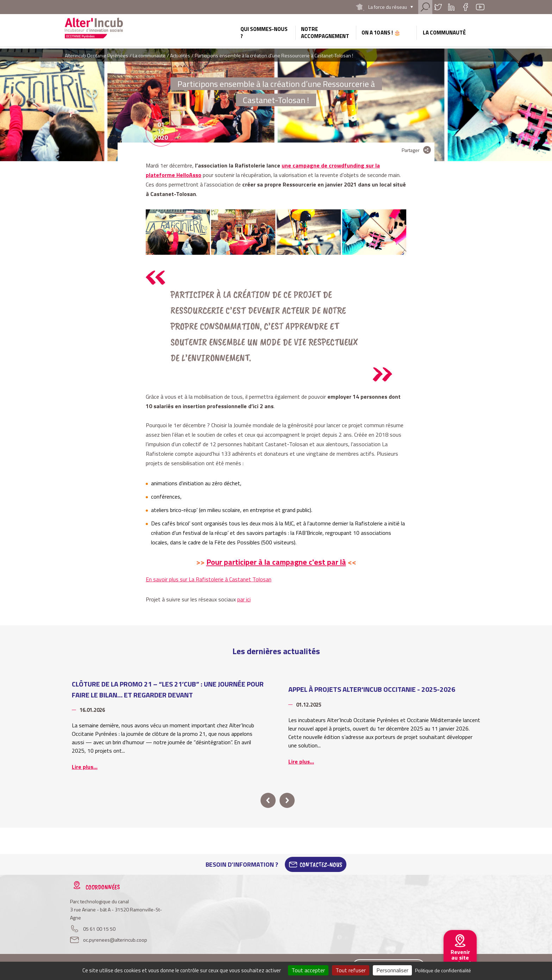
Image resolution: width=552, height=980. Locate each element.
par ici (244, 599)
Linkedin (451, 7)
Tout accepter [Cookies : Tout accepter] (308, 970)
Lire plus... (85, 767)
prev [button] (268, 800)
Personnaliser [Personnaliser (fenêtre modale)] (392, 970)
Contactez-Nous (321, 865)
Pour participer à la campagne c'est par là (276, 562)
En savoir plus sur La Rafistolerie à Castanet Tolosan (209, 579)
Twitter (438, 7)
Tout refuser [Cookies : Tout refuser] (351, 970)
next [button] (287, 800)
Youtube (480, 7)
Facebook (465, 7)
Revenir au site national (460, 957)
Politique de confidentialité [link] (443, 970)
